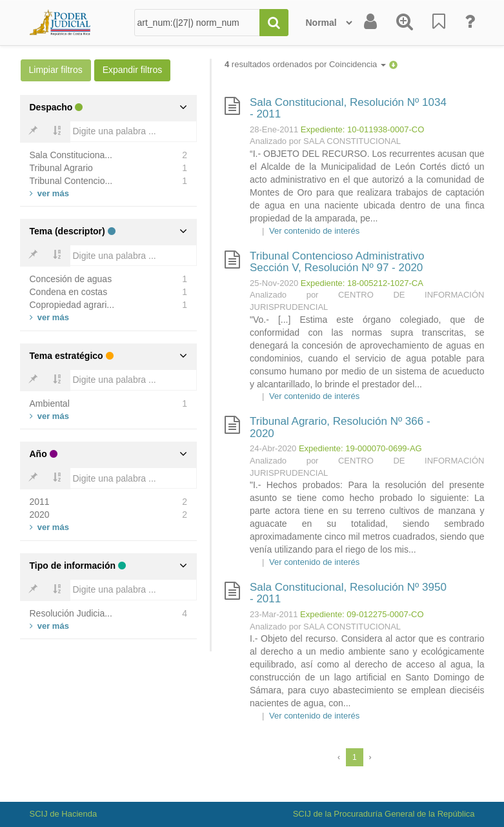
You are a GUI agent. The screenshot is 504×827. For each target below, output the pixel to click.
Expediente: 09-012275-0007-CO (362, 614)
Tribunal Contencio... (71, 181)
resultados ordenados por (305, 64)
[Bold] (33, 132)
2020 (40, 515)
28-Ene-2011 (274, 129)
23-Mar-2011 (274, 614)
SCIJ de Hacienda (64, 814)
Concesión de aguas (71, 279)
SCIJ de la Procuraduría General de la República (384, 814)
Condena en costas (69, 292)
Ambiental (50, 403)
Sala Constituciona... (71, 155)
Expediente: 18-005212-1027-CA (362, 283)
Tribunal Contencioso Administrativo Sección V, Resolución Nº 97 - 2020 (337, 262)
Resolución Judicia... (71, 613)
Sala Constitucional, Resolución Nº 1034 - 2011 (348, 108)
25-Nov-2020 (274, 283)
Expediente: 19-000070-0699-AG (360, 448)
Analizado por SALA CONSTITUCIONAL (325, 141)
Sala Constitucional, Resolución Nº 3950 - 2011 (348, 593)
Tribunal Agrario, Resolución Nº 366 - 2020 (340, 427)
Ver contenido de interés (314, 231)
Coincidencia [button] (358, 64)
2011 (40, 502)
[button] (393, 64)
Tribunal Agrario (61, 168)
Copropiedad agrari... (72, 305)
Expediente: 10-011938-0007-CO (363, 129)
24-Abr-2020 (273, 448)
